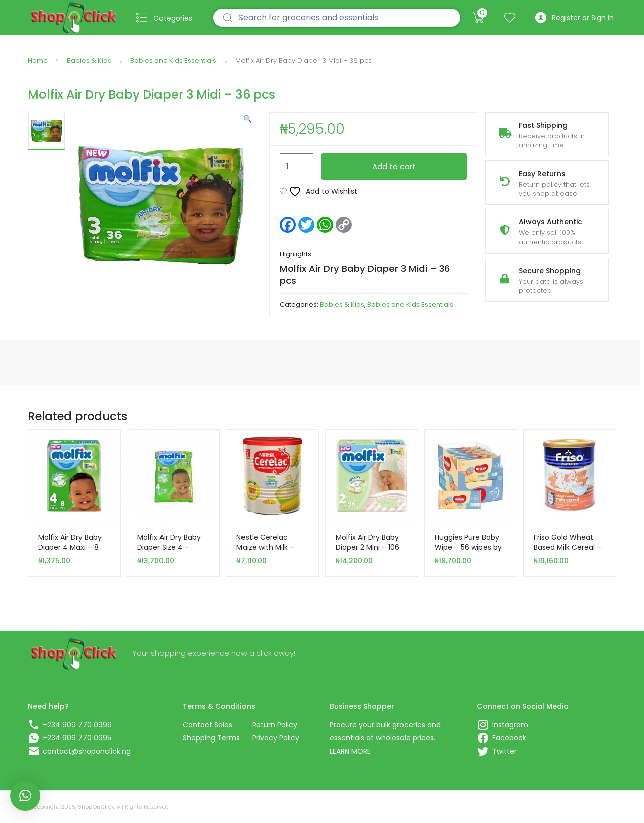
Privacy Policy (276, 738)
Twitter (504, 751)
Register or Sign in (575, 18)
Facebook (509, 738)
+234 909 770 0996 (77, 725)
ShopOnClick (96, 807)
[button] (247, 119)
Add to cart (394, 166)
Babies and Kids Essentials (173, 61)
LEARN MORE (350, 751)
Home (38, 61)
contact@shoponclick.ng (87, 751)
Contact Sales (208, 725)
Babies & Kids (89, 61)
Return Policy (275, 725)
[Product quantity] (297, 167)
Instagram (510, 725)
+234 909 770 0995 (77, 738)
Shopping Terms (211, 738)
